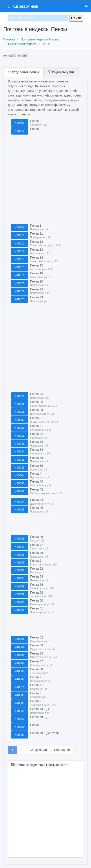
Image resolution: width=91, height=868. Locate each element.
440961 (20, 711)
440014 (20, 259)
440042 (20, 491)
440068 (20, 671)
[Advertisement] (44, 179)
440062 (20, 639)
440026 (20, 404)
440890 (20, 735)
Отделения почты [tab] (23, 72)
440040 (20, 483)
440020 (20, 283)
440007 (20, 679)
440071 (20, 687)
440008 (20, 695)
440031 (20, 428)
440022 (20, 291)
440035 (20, 460)
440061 (20, 610)
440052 (20, 570)
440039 (20, 468)
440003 (20, 420)
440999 (20, 727)
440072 (20, 131)
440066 (20, 655)
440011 (20, 235)
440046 (20, 539)
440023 (20, 299)
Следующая (38, 750)
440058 (20, 594)
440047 (20, 547)
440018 (20, 275)
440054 (20, 578)
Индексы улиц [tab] (61, 72)
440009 (20, 703)
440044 (20, 502)
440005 (20, 563)
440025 (20, 396)
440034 (20, 451)
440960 (20, 719)
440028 (20, 412)
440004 (20, 475)
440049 (20, 555)
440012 (20, 243)
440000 (20, 123)
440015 (20, 267)
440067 (20, 663)
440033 (20, 444)
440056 (20, 586)
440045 (20, 510)
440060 (20, 602)
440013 (20, 251)
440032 (20, 436)
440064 (20, 647)
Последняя (62, 750)
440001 (20, 227)
